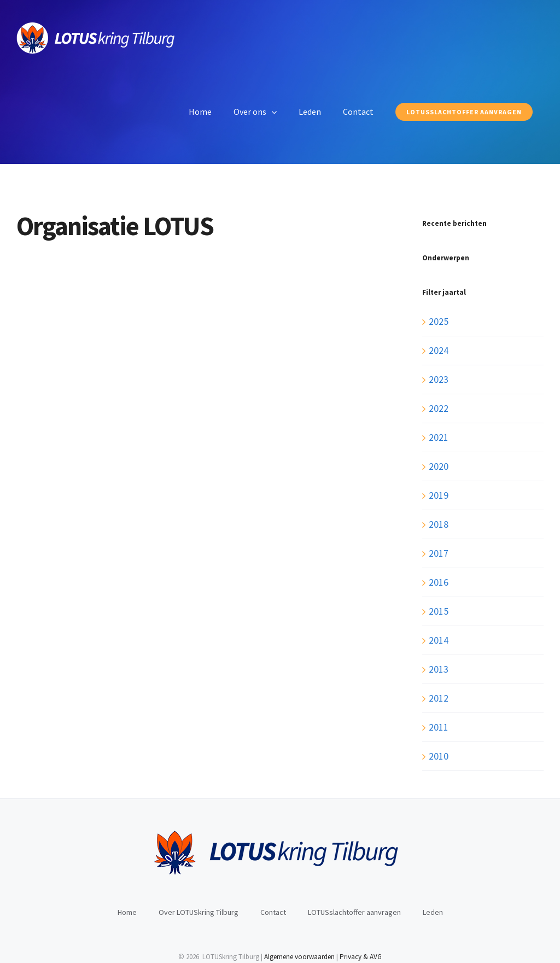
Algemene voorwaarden (299, 957)
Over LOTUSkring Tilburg (199, 912)
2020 (439, 466)
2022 (439, 408)
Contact (273, 912)
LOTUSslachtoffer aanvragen (354, 912)
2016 (439, 582)
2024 (439, 350)
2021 (439, 437)
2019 (439, 495)
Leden (433, 912)
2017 (439, 553)
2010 (439, 756)
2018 (439, 524)
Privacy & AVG (361, 957)
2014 (439, 640)
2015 (439, 611)
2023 (439, 379)
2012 (439, 698)
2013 (439, 669)
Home (127, 912)
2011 (439, 727)
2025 (439, 321)
